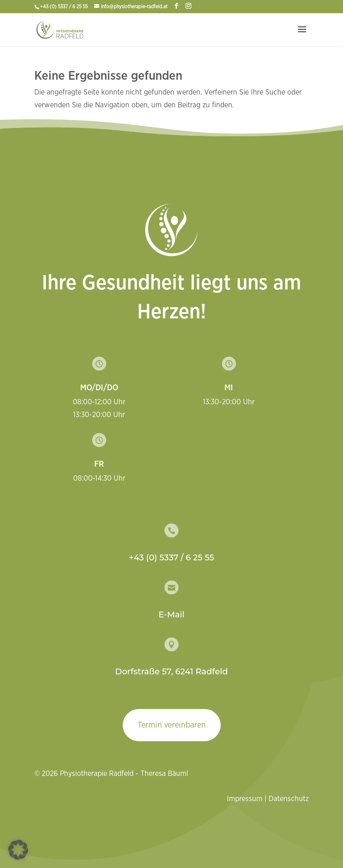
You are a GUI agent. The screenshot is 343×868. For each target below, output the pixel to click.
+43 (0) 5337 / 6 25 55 (64, 7)
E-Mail (172, 614)
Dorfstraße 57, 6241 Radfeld (172, 671)
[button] (18, 850)
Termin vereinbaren (172, 725)
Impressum (245, 799)
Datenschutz (289, 799)
